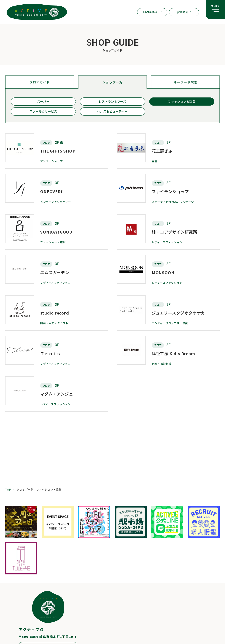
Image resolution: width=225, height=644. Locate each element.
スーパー (43, 103)
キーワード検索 (185, 83)
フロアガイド (40, 83)
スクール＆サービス (43, 115)
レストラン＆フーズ (112, 103)
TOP (8, 489)
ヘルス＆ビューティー (112, 115)
